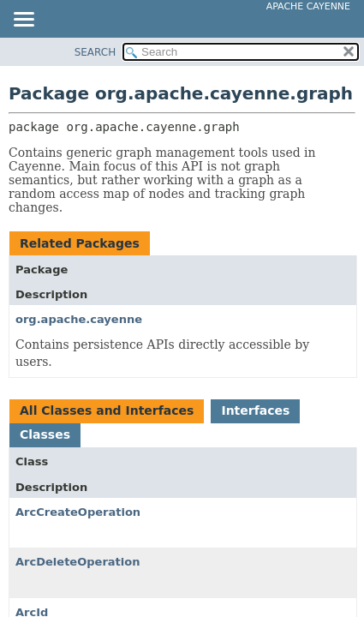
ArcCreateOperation (78, 512)
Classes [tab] (45, 434)
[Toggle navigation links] (23, 21)
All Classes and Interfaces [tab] (107, 410)
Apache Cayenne (308, 6)
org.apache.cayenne (79, 319)
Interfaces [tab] (255, 410)
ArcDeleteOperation (78, 562)
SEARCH (95, 52)
